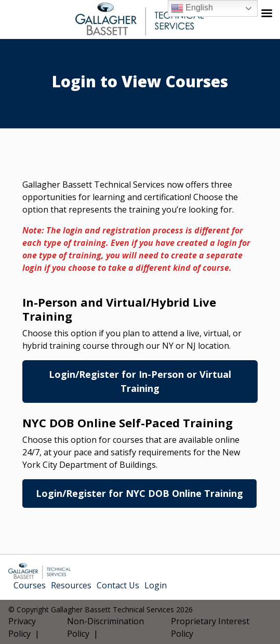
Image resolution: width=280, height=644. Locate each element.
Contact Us (118, 585)
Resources (71, 585)
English (192, 8)
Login (156, 585)
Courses (30, 585)
